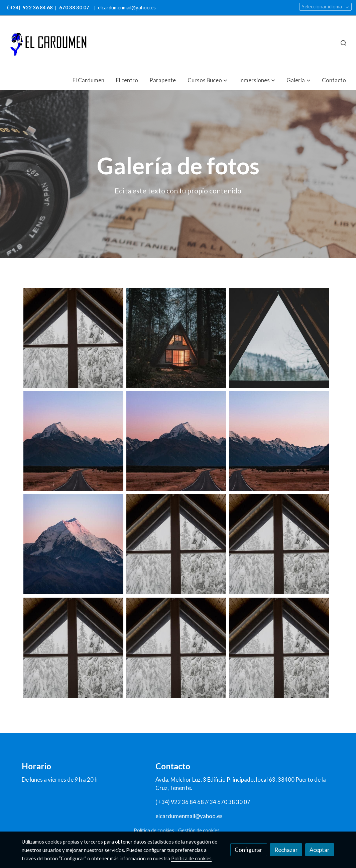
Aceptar (320, 850)
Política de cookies (154, 830)
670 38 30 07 (74, 8)
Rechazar (286, 850)
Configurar (249, 850)
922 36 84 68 (38, 8)
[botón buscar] (343, 43)
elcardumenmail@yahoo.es (127, 8)
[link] (47, 43)
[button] (207, 80)
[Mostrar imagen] (73, 338)
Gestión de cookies (199, 830)
